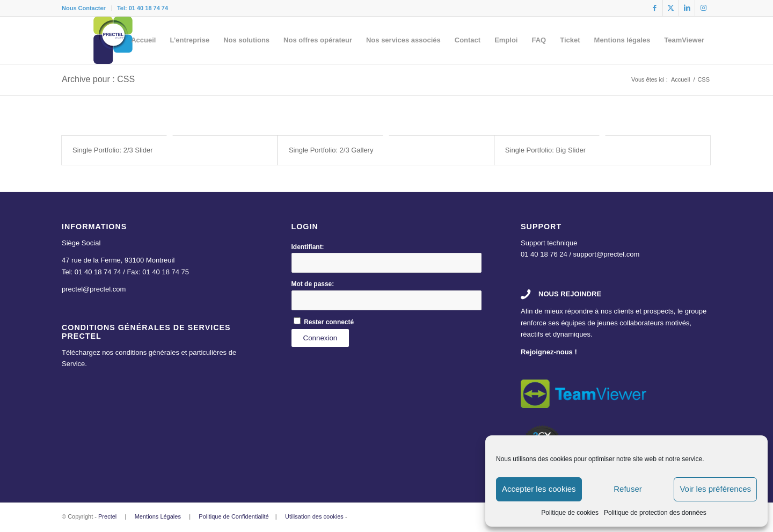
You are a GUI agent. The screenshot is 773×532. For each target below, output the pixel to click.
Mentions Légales (158, 516)
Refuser (628, 489)
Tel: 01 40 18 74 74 (143, 8)
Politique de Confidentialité (234, 516)
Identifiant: (308, 247)
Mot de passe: (313, 284)
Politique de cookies (570, 513)
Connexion (320, 338)
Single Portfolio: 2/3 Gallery (331, 150)
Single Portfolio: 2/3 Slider (113, 150)
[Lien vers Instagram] (703, 8)
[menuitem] (87, 8)
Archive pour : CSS (98, 79)
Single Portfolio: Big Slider (545, 150)
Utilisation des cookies (314, 516)
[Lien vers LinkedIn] (687, 8)
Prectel (107, 516)
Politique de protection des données (655, 513)
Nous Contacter (84, 8)
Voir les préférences (715, 489)
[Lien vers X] (671, 8)
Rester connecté (329, 322)
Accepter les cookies (539, 489)
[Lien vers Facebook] (655, 8)
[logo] (113, 40)
